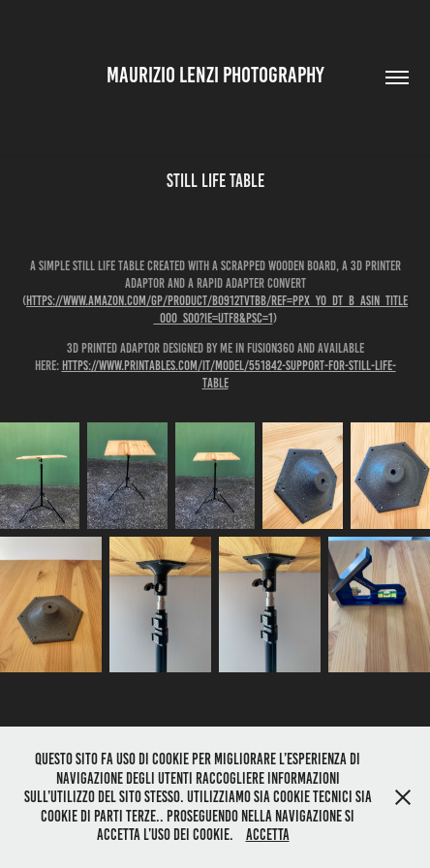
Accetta (268, 835)
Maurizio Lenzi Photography (215, 75)
